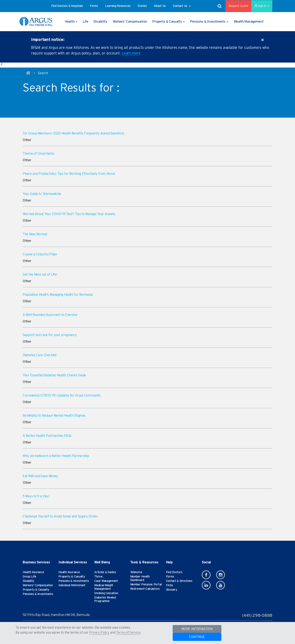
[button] (67, 6)
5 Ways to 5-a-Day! (36, 496)
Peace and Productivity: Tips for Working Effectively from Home (69, 174)
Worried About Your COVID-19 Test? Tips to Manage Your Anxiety (69, 214)
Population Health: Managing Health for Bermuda (58, 295)
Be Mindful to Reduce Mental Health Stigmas (54, 416)
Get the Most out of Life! (40, 275)
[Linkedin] (206, 585)
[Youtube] (221, 585)
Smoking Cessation (106, 593)
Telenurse (136, 572)
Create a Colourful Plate (40, 254)
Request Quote (238, 6)
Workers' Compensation (38, 585)
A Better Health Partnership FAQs (47, 436)
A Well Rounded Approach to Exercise (50, 315)
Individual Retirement (72, 585)
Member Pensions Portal (146, 585)
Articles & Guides (105, 572)
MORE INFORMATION (197, 629)
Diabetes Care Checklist (40, 355)
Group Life (29, 577)
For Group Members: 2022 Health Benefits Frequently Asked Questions (73, 133)
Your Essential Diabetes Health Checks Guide (54, 375)
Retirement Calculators (145, 589)
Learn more (131, 53)
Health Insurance (33, 572)
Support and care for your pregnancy (50, 335)
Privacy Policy (99, 633)
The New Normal (35, 234)
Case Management (106, 581)
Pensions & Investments (38, 594)
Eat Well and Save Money (40, 476)
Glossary (172, 590)
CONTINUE (197, 637)
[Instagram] (221, 575)
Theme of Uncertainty (39, 154)
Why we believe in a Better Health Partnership (56, 456)
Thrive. (99, 577)
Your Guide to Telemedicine (42, 194)
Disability (29, 581)
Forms (170, 577)
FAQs (170, 585)
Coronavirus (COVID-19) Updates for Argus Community (62, 395)
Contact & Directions (179, 581)
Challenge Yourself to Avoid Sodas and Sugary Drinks (60, 516)
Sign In (262, 6)
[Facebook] (206, 575)
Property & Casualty (36, 590)
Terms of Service (128, 633)
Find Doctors (174, 572)
